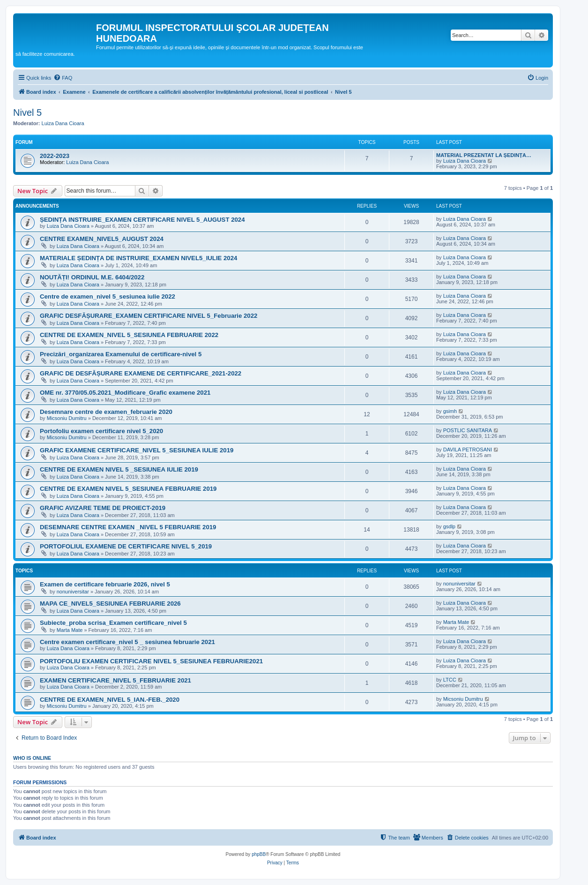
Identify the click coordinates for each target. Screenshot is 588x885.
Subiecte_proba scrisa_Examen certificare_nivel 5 (113, 623)
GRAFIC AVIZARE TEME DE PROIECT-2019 (103, 508)
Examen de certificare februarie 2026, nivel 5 (105, 584)
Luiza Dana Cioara (63, 123)
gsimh (450, 411)
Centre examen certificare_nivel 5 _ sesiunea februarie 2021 (127, 642)
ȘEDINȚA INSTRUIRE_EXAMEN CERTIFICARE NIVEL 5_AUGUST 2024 (142, 220)
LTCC (450, 680)
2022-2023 (55, 156)
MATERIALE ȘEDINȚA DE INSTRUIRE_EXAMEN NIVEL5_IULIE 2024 (138, 258)
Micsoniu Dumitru (67, 418)
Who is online (32, 758)
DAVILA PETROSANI (468, 450)
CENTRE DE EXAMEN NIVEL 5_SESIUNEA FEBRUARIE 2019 (128, 489)
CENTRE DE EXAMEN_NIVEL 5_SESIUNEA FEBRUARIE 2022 (129, 335)
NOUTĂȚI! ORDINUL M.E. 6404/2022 (92, 277)
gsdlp (449, 526)
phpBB (259, 854)
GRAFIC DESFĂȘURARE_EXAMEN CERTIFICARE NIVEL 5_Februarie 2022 (149, 316)
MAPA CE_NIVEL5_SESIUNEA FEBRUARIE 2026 (110, 604)
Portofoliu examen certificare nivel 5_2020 (101, 431)
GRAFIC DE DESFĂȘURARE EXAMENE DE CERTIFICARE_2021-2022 (141, 373)
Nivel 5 (27, 112)
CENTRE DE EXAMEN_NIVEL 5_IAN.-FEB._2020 (110, 700)
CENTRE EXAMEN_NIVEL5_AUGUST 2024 (102, 239)
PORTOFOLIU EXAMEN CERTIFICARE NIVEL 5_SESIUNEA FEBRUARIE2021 (151, 661)
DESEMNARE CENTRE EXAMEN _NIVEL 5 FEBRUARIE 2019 (128, 527)
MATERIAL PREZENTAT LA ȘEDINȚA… (484, 155)
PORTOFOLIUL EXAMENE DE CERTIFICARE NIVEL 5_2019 (126, 546)
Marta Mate (70, 630)
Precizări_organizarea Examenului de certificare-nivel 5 (121, 354)
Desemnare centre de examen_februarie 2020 (106, 412)
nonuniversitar (73, 592)
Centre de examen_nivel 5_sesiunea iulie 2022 (108, 296)
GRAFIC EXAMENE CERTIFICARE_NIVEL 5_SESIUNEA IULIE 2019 (137, 450)
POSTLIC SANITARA (468, 430)
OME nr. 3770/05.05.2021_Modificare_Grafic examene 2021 (125, 393)
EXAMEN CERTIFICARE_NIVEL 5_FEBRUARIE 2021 (115, 680)
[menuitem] (63, 78)
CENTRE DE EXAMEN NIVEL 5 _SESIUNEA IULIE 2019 (119, 469)
